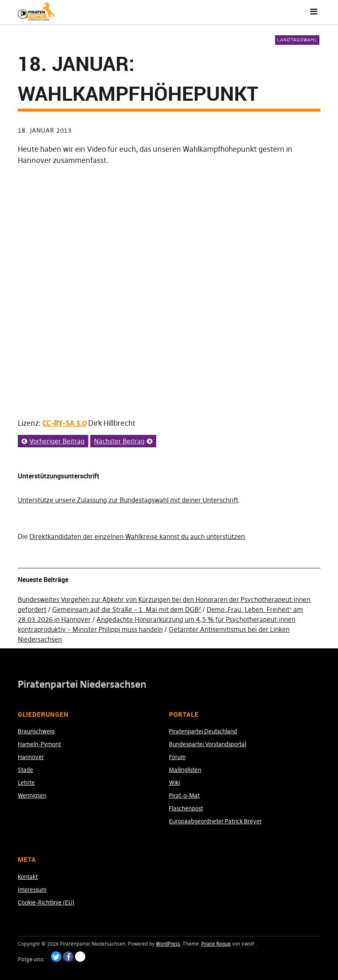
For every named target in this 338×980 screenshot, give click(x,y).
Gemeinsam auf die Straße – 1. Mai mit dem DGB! (127, 609)
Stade (25, 770)
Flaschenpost (186, 808)
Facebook (68, 957)
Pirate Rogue (216, 944)
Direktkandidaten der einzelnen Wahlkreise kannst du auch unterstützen (137, 536)
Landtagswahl (297, 40)
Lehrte (26, 783)
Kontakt (28, 877)
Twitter (56, 957)
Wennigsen (32, 796)
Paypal (80, 957)
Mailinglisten (185, 770)
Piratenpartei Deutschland (203, 731)
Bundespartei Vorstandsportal (208, 744)
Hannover (31, 757)
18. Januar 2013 (45, 130)
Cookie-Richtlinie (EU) (46, 902)
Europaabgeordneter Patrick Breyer (215, 821)
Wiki (174, 783)
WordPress (168, 944)
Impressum (32, 890)
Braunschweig (36, 731)
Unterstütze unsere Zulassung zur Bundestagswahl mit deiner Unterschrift (128, 500)
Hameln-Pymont (39, 744)
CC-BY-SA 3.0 (64, 423)
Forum (177, 757)
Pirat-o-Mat (184, 796)
